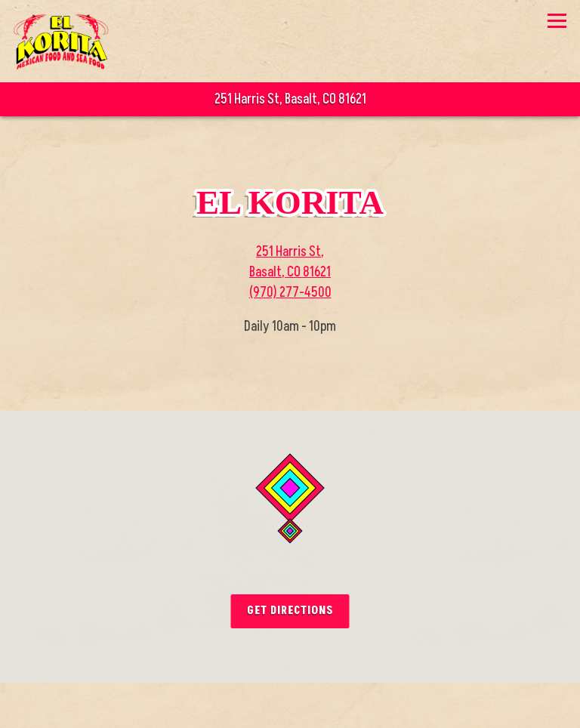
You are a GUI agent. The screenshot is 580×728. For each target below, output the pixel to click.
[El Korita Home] (62, 41)
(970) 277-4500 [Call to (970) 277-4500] (290, 293)
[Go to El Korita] (290, 99)
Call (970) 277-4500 (290, 704)
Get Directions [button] (290, 611)
